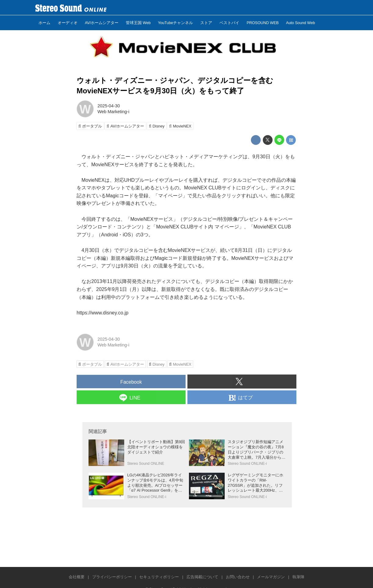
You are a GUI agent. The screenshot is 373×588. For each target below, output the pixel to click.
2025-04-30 (109, 106)
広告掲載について (202, 577)
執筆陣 (298, 577)
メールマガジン (271, 577)
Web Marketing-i (113, 112)
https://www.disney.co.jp (103, 313)
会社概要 (77, 577)
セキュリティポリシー (159, 577)
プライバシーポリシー (112, 577)
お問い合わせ (238, 577)
